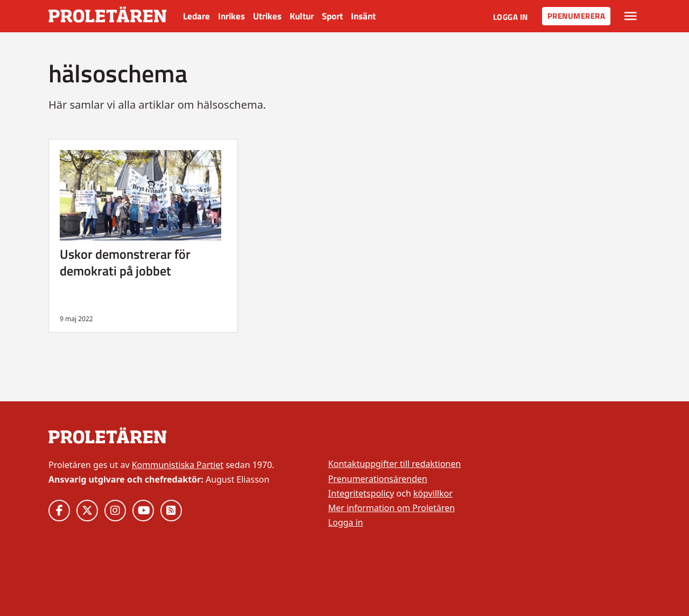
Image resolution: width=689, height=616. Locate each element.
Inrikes (231, 16)
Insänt (363, 16)
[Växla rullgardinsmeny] (631, 16)
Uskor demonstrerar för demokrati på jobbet (125, 262)
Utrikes (267, 16)
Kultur (302, 16)
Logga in (511, 17)
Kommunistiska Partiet (178, 465)
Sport (332, 16)
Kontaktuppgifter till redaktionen (395, 464)
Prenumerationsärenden (378, 479)
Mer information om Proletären (392, 508)
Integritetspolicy (361, 493)
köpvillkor (433, 493)
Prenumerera (576, 16)
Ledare (196, 16)
